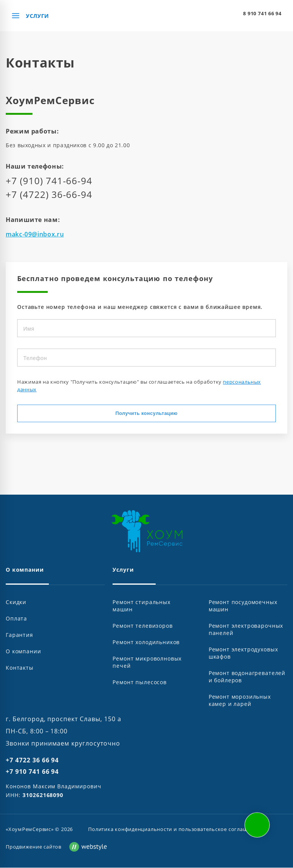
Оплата (16, 619)
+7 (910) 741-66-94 (49, 181)
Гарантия (19, 635)
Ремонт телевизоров (142, 626)
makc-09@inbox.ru (35, 234)
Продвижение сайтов (34, 847)
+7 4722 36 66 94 (32, 760)
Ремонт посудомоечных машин (243, 606)
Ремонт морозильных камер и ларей (240, 701)
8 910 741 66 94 (262, 13)
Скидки (16, 602)
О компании (23, 652)
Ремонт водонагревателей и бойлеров (247, 677)
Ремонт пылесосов (139, 682)
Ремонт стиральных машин (141, 606)
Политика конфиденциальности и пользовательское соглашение (174, 829)
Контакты (20, 668)
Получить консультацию (147, 414)
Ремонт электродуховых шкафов (243, 653)
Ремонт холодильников (146, 642)
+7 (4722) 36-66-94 (49, 194)
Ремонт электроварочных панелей (246, 630)
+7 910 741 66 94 (32, 772)
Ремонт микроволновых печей (147, 662)
